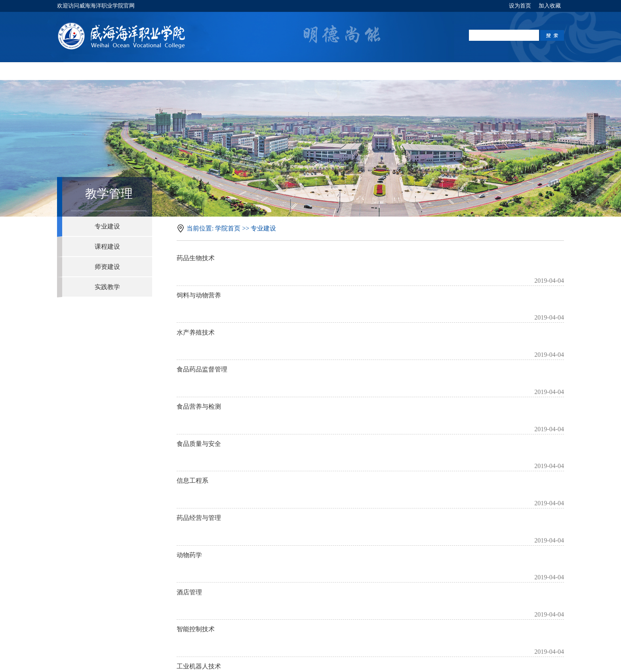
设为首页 (521, 6)
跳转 (419, 552)
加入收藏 (550, 6)
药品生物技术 (196, 260)
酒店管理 (189, 481)
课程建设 (107, 247)
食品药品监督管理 (202, 334)
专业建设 (107, 226)
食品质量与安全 (199, 383)
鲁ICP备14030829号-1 (313, 660)
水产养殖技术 (196, 309)
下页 (376, 552)
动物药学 (189, 457)
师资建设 (107, 267)
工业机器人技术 (199, 530)
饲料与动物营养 (199, 285)
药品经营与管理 (199, 432)
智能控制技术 (196, 506)
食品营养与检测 (199, 359)
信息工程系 (192, 408)
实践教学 (107, 287)
